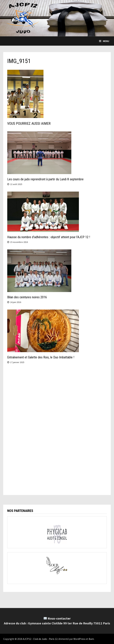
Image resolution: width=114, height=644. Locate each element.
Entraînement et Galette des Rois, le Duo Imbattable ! (41, 357)
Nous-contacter (59, 618)
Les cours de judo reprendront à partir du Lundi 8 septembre (45, 179)
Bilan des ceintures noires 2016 (27, 297)
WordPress (79, 639)
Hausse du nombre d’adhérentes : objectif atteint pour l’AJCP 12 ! (49, 237)
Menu (104, 41)
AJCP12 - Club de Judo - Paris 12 (40, 639)
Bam (91, 639)
